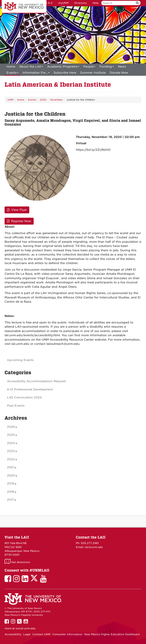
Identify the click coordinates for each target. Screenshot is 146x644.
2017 (10, 500)
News (122, 67)
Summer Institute (93, 73)
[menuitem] (11, 67)
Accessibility (13, 634)
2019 (11, 484)
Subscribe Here (65, 73)
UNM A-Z (47, 3)
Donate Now (119, 73)
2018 (11, 492)
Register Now (19, 221)
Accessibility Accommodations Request (36, 381)
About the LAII (31, 67)
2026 (11, 427)
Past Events (16, 406)
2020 (43, 100)
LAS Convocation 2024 (24, 397)
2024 (11, 443)
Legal (27, 634)
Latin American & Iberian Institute (58, 85)
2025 (11, 435)
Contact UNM (41, 634)
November (56, 100)
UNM (10, 100)
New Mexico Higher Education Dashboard (112, 634)
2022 (11, 459)
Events (12, 73)
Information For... (36, 73)
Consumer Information (67, 634)
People (89, 67)
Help (96, 3)
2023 (11, 451)
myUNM (63, 3)
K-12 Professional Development (30, 389)
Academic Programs (63, 67)
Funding (107, 67)
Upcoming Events (20, 360)
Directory (81, 3)
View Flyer (17, 210)
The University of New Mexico (24, 7)
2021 (11, 467)
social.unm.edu (26, 628)
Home (11, 67)
